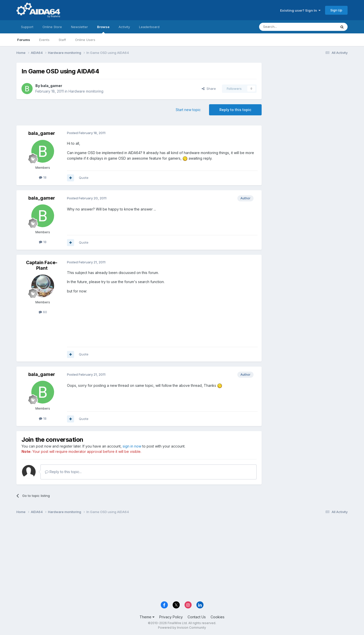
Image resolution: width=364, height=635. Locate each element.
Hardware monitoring (86, 91)
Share (209, 89)
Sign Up (336, 10)
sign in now (132, 446)
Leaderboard (149, 27)
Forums (24, 40)
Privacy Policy (171, 617)
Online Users (85, 40)
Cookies (218, 617)
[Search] (285, 27)
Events (44, 40)
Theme (147, 617)
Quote (84, 178)
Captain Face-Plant (42, 265)
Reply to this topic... (63, 472)
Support (27, 27)
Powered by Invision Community (182, 628)
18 (43, 177)
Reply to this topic (235, 110)
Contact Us (197, 617)
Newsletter (79, 27)
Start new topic (188, 110)
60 (43, 312)
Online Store (52, 27)
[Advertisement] (307, 97)
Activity (124, 27)
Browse (103, 29)
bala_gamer (51, 86)
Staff (62, 40)
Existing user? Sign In (300, 10)
